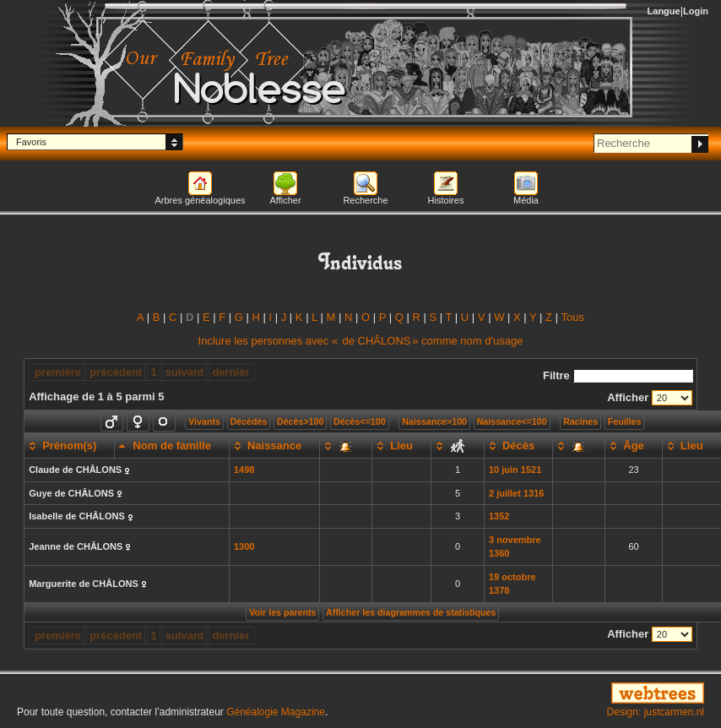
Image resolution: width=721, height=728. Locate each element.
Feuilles (625, 421)
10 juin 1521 (515, 470)
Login (696, 11)
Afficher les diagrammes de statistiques (411, 612)
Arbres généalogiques (200, 200)
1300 (244, 546)
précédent (116, 372)
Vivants (204, 421)
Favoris (31, 142)
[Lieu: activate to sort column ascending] (402, 446)
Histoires (446, 200)
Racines (580, 421)
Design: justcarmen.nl (656, 712)
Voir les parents (282, 612)
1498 (244, 470)
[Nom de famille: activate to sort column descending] (172, 446)
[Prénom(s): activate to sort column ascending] (70, 446)
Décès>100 (300, 421)
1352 (499, 516)
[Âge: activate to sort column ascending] (634, 446)
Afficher (285, 200)
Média (526, 200)
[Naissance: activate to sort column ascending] (274, 446)
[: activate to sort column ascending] (346, 446)
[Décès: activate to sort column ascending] (518, 446)
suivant (185, 372)
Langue (664, 11)
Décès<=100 (360, 421)
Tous (572, 317)
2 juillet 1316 (516, 493)
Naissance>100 (434, 421)
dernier (230, 372)
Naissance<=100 (512, 421)
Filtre (618, 375)
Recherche (365, 200)
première (58, 372)
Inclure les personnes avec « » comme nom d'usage (361, 341)
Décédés (249, 421)
